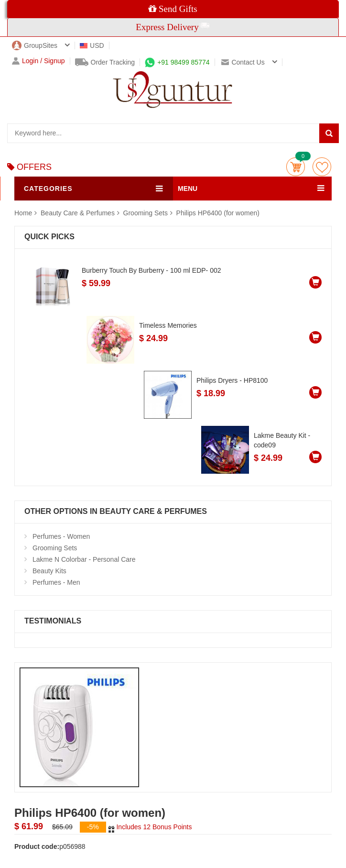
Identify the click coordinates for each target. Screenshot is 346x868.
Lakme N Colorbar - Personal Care (84, 559)
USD (92, 45)
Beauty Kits (49, 571)
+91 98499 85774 (177, 62)
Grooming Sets (146, 213)
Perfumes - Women (61, 536)
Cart (296, 167)
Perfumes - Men (56, 582)
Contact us (243, 62)
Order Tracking (105, 62)
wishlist (322, 167)
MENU (188, 189)
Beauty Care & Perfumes (79, 213)
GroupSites (35, 45)
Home (23, 213)
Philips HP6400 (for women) (218, 213)
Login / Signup (38, 61)
